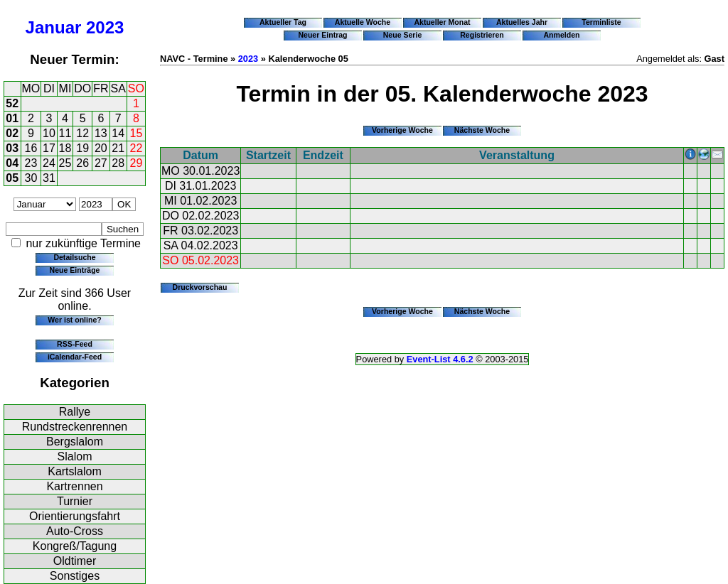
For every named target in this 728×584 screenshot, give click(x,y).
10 (49, 133)
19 (82, 148)
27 (101, 163)
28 (118, 163)
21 (118, 148)
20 (101, 148)
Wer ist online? (74, 320)
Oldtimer (75, 561)
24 (49, 163)
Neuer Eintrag (322, 35)
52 (12, 103)
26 (82, 163)
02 (12, 133)
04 (12, 163)
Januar (54, 27)
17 (49, 148)
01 (12, 118)
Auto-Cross (75, 531)
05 (12, 178)
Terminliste (601, 22)
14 (118, 133)
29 (136, 163)
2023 (105, 27)
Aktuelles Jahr (522, 22)
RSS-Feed (75, 344)
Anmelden (562, 35)
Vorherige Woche (402, 130)
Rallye (75, 412)
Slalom (75, 456)
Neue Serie (403, 35)
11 (65, 133)
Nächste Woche (482, 130)
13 (101, 133)
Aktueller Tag (283, 22)
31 (49, 178)
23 (31, 163)
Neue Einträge (75, 270)
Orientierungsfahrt (75, 516)
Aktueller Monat (442, 22)
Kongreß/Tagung (75, 546)
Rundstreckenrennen (75, 427)
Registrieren (482, 35)
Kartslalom (75, 471)
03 (12, 148)
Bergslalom (75, 442)
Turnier (75, 501)
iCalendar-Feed (75, 357)
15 (136, 133)
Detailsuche (74, 257)
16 (31, 148)
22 (136, 148)
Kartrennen (74, 486)
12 (82, 133)
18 (65, 148)
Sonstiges (75, 576)
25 (65, 163)
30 (31, 178)
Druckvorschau (200, 287)
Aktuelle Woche (363, 22)
